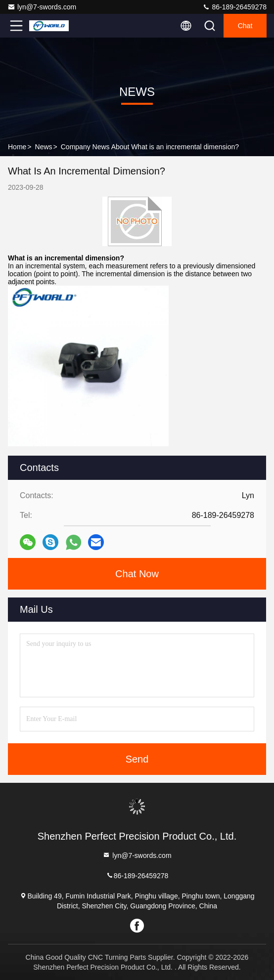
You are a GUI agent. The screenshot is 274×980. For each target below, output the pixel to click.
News (44, 147)
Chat (245, 26)
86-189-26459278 (234, 7)
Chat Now (137, 574)
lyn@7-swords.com (42, 7)
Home (17, 147)
